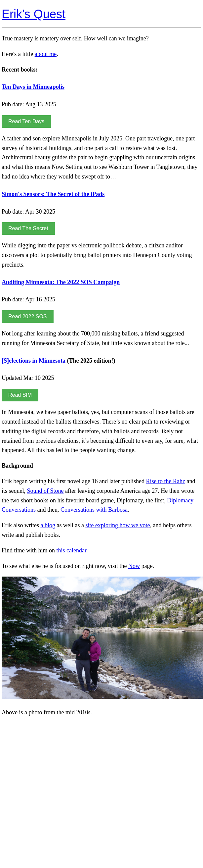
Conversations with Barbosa (94, 510)
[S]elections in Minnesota (34, 361)
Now (134, 566)
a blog (48, 525)
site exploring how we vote (118, 525)
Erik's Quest (34, 14)
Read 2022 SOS (28, 316)
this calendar (71, 550)
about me (46, 54)
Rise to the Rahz (165, 481)
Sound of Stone (45, 491)
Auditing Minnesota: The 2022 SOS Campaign (61, 282)
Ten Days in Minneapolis (33, 87)
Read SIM (20, 395)
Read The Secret (28, 228)
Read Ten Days (26, 121)
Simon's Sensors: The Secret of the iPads (53, 194)
